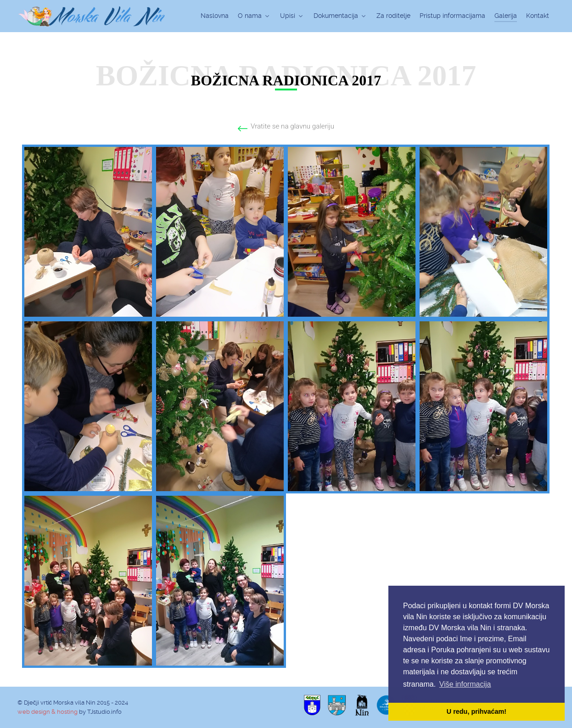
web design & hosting (48, 712)
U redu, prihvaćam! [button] (477, 711)
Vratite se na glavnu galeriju (292, 126)
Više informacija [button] (465, 684)
